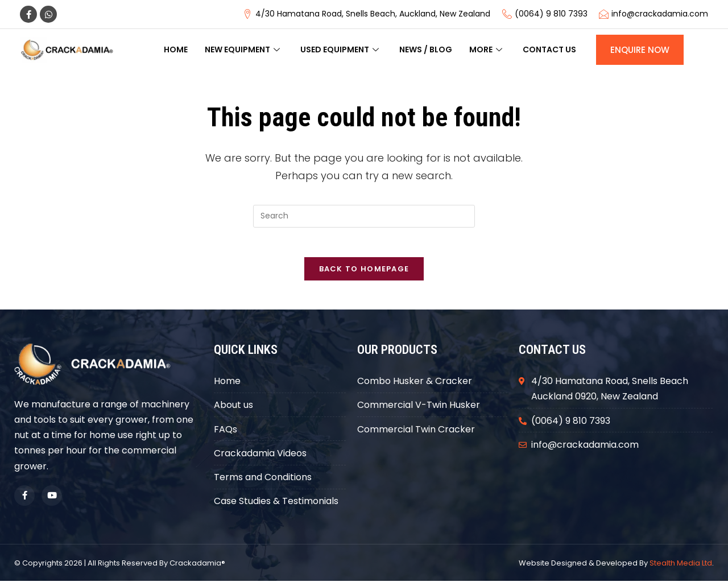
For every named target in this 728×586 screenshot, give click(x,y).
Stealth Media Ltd (681, 568)
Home (176, 49)
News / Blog (426, 49)
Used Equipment (340, 49)
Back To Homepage (364, 274)
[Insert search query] (364, 216)
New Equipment (242, 49)
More (486, 49)
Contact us (549, 49)
